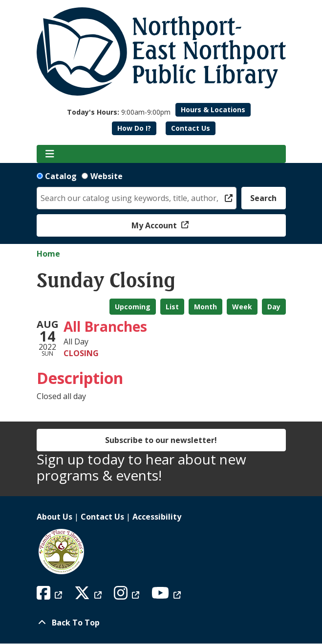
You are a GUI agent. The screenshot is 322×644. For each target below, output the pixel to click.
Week (242, 307)
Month (205, 307)
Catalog (61, 176)
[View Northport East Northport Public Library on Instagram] (128, 596)
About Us (54, 517)
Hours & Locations (213, 110)
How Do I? (134, 128)
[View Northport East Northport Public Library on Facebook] (51, 596)
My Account (155, 225)
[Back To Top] (161, 623)
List (172, 307)
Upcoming (133, 307)
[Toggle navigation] (50, 154)
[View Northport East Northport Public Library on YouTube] (167, 596)
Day (274, 307)
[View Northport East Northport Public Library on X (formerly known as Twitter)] (89, 596)
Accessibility (157, 517)
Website (107, 176)
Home (48, 254)
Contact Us (191, 128)
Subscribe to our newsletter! (161, 440)
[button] (119, 112)
